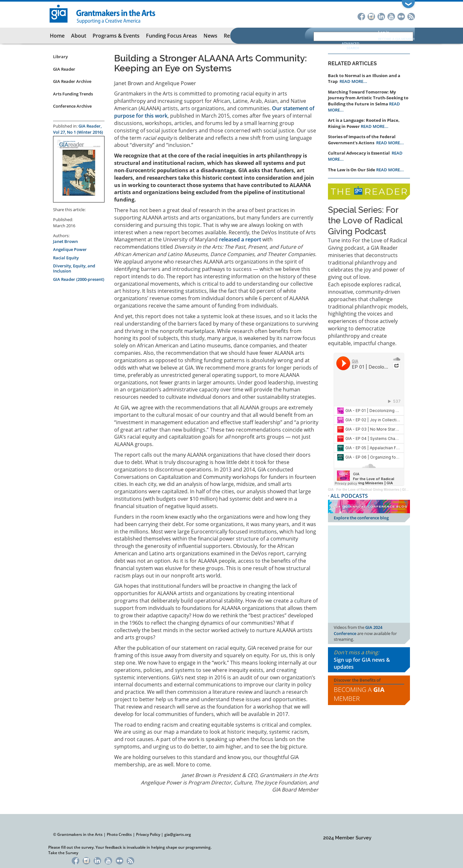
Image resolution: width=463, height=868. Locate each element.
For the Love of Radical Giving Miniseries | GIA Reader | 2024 (383, 490)
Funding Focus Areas (172, 36)
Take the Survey (63, 853)
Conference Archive (72, 106)
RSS (411, 16)
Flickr (401, 16)
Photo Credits (119, 834)
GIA (331, 490)
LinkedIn (381, 16)
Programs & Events (116, 36)
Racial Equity (66, 258)
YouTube (391, 16)
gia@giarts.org (178, 834)
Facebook (361, 16)
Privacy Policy (148, 834)
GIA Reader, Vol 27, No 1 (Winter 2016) (78, 129)
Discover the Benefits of (369, 690)
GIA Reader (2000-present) (79, 279)
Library (60, 57)
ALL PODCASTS (349, 496)
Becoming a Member (359, 694)
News (210, 36)
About (79, 36)
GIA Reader (64, 69)
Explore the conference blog (361, 518)
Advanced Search (350, 46)
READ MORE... (353, 81)
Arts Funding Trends (73, 94)
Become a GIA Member (396, 39)
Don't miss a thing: (369, 660)
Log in (384, 32)
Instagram (371, 16)
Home (57, 36)
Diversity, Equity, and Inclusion (74, 268)
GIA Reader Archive (72, 81)
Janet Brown (65, 241)
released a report (240, 239)
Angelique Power (70, 249)
